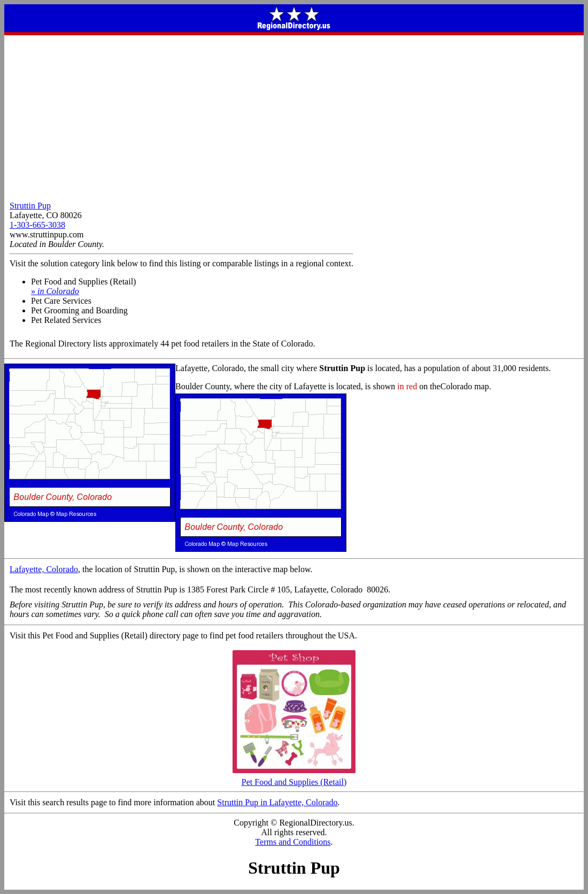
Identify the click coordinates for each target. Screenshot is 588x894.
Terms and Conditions (293, 842)
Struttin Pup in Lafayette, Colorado (277, 802)
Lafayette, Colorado (44, 569)
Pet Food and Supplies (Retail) (294, 778)
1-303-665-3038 (37, 225)
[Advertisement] (294, 115)
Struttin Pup (30, 206)
